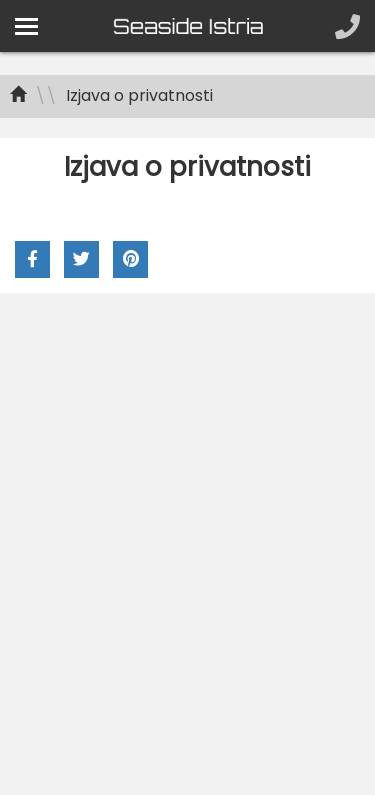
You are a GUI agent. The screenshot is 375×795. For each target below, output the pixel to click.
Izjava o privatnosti (139, 95)
